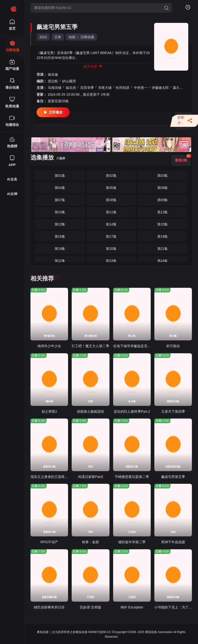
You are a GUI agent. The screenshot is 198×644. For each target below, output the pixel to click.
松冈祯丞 (123, 88)
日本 (58, 37)
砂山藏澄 (69, 81)
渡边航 (53, 81)
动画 (72, 37)
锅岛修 (53, 75)
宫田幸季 (87, 88)
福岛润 (71, 88)
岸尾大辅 (105, 88)
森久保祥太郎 (183, 88)
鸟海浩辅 (55, 88)
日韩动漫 (87, 37)
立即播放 (53, 112)
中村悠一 (141, 88)
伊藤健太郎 (160, 88)
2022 (43, 37)
